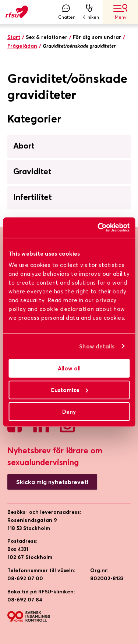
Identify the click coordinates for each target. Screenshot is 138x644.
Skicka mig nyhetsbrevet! (52, 482)
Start (14, 37)
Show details (97, 346)
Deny (69, 411)
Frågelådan (22, 46)
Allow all (69, 368)
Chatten (67, 12)
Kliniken (91, 12)
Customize (69, 390)
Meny (120, 12)
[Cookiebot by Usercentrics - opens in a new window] (98, 228)
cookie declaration (67, 309)
